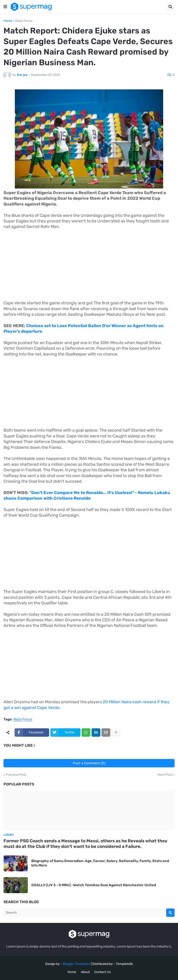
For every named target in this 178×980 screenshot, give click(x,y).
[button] (5, 7)
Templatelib (124, 964)
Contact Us (103, 972)
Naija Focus (24, 21)
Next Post (165, 775)
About (85, 972)
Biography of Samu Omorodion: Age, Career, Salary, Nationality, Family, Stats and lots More (100, 863)
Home (8, 21)
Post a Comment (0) (89, 763)
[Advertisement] (89, 268)
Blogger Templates (76, 964)
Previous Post (16, 775)
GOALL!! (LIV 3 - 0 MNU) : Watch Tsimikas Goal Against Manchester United (94, 885)
